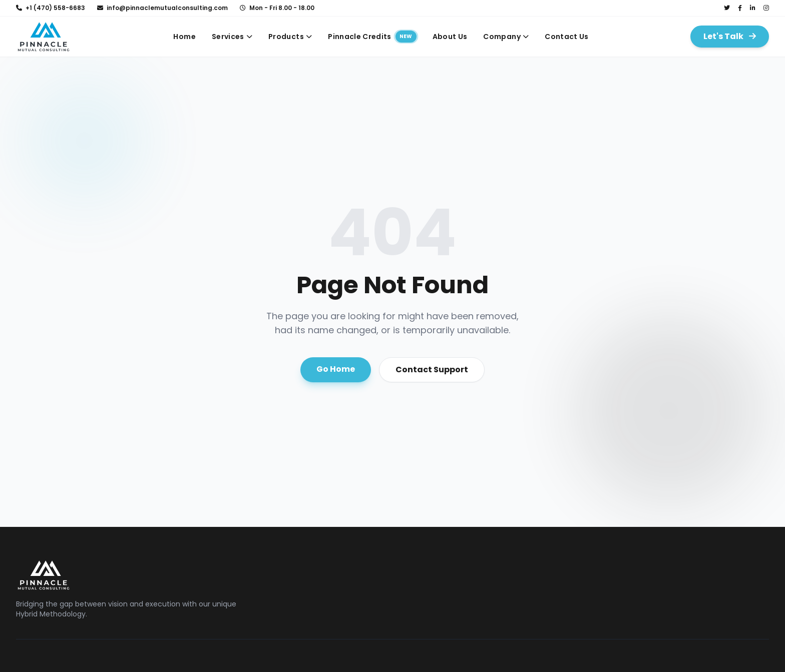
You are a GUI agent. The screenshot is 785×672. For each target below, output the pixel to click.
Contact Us (567, 37)
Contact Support (432, 370)
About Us (450, 37)
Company (506, 37)
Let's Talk (730, 36)
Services (232, 37)
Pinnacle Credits (372, 37)
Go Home (336, 369)
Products (290, 37)
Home (184, 37)
